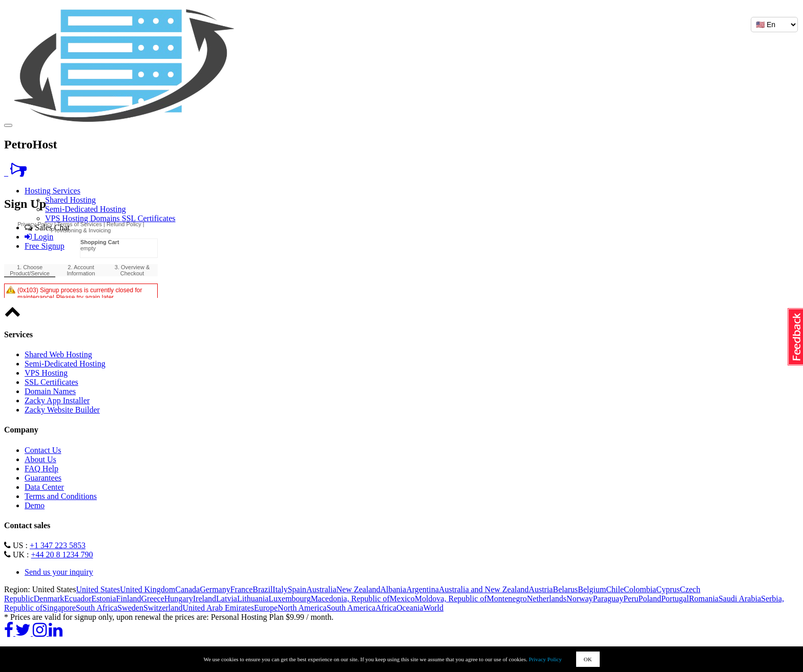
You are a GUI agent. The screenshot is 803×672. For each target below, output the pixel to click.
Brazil (262, 589)
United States (98, 589)
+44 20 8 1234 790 (62, 555)
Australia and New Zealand (484, 589)
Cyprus (668, 589)
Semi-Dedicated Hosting (86, 209)
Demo (35, 505)
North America (302, 608)
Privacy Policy (545, 659)
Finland (129, 599)
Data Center (44, 487)
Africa (386, 608)
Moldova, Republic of (451, 599)
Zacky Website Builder (62, 410)
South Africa (97, 608)
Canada (187, 589)
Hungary (179, 599)
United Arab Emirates (218, 608)
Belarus (565, 589)
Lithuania (253, 599)
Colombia (640, 589)
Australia (321, 589)
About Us (40, 459)
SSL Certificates (149, 218)
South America (351, 608)
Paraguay (608, 599)
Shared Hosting (70, 200)
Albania (394, 589)
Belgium (592, 589)
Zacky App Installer (57, 400)
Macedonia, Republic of (350, 599)
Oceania (410, 608)
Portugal (675, 599)
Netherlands (547, 599)
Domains (106, 218)
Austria (541, 589)
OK (588, 659)
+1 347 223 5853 (58, 545)
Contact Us (43, 450)
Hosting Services (52, 191)
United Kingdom (147, 589)
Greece (153, 599)
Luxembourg (289, 599)
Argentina (422, 589)
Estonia (104, 599)
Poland (649, 599)
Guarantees (43, 478)
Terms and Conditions (61, 496)
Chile (615, 589)
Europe (266, 608)
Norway (580, 599)
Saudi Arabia (740, 599)
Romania (704, 599)
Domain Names (50, 391)
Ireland (205, 599)
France (242, 589)
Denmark (49, 599)
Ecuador (78, 599)
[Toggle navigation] (8, 125)
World (433, 608)
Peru (631, 599)
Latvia (227, 599)
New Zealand (358, 589)
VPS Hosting (68, 218)
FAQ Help (41, 469)
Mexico (402, 599)
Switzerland (163, 608)
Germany (215, 589)
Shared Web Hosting (58, 354)
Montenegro (507, 599)
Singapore (59, 608)
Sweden (130, 608)
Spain (297, 589)
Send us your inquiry (59, 572)
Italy (280, 589)
